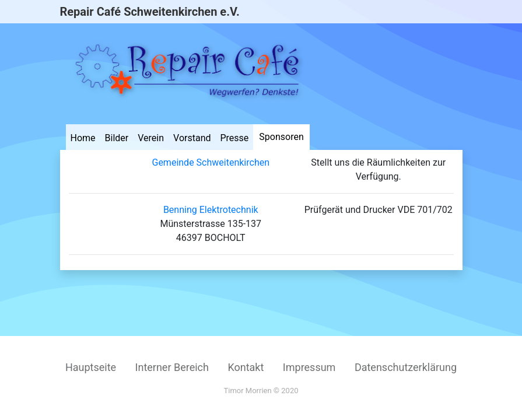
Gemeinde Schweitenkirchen (211, 162)
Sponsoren (281, 137)
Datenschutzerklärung (406, 367)
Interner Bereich (172, 367)
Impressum (309, 367)
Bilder (117, 138)
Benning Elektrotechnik (211, 210)
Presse (235, 138)
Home (83, 138)
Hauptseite (91, 367)
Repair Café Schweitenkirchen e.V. (150, 12)
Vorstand (192, 138)
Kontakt (246, 367)
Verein (151, 138)
